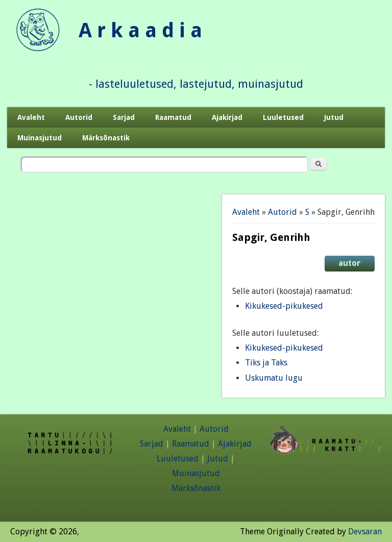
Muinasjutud (40, 138)
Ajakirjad (227, 117)
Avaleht (31, 117)
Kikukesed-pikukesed (284, 306)
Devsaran (365, 532)
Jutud (334, 117)
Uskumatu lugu (274, 378)
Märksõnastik (106, 138)
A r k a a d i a (140, 30)
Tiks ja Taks (266, 363)
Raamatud (173, 117)
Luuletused (283, 117)
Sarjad (124, 117)
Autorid (79, 117)
